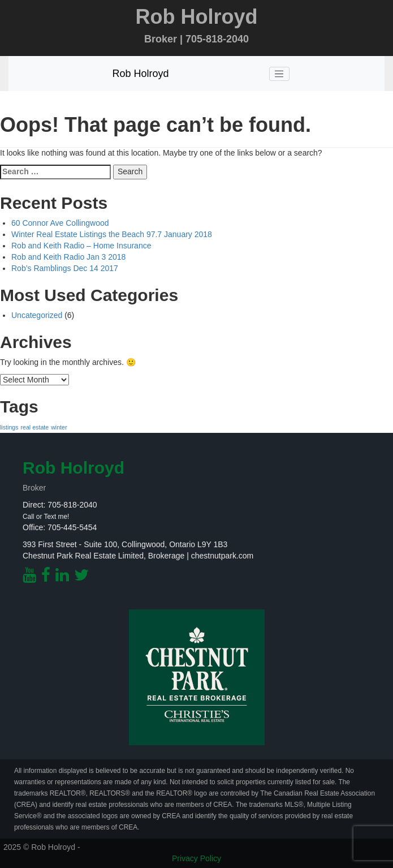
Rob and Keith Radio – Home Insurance (81, 246)
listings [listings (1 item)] (9, 427)
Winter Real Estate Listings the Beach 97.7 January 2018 (112, 234)
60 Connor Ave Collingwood (60, 223)
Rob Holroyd (140, 74)
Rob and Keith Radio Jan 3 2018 (68, 257)
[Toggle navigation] (279, 74)
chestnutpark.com (223, 556)
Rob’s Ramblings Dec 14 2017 (65, 268)
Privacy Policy (196, 858)
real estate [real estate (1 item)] (34, 427)
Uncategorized (37, 315)
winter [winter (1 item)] (59, 427)
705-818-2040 (72, 505)
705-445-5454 (72, 527)
